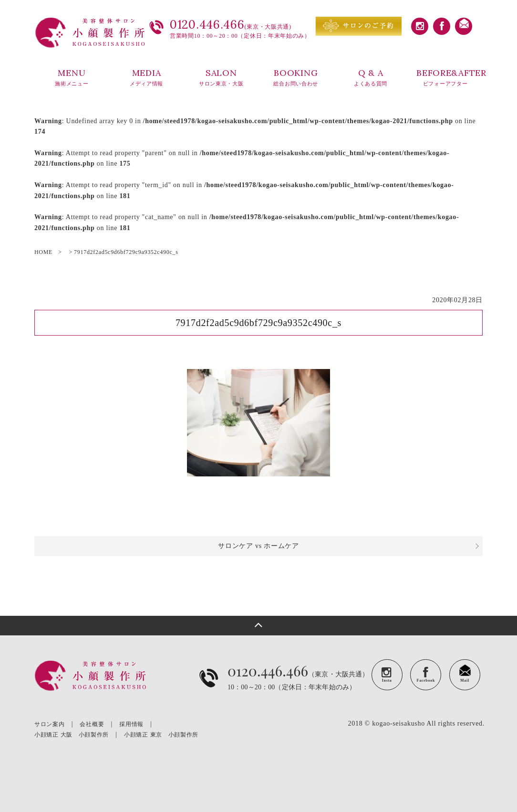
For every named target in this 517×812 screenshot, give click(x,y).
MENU (72, 78)
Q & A (371, 78)
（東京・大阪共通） (298, 685)
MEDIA (147, 78)
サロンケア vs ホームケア (258, 546)
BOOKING (296, 78)
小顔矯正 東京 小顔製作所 (161, 735)
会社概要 (92, 724)
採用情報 (131, 724)
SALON (221, 78)
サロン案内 (50, 724)
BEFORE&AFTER (450, 78)
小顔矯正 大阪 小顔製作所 (72, 735)
